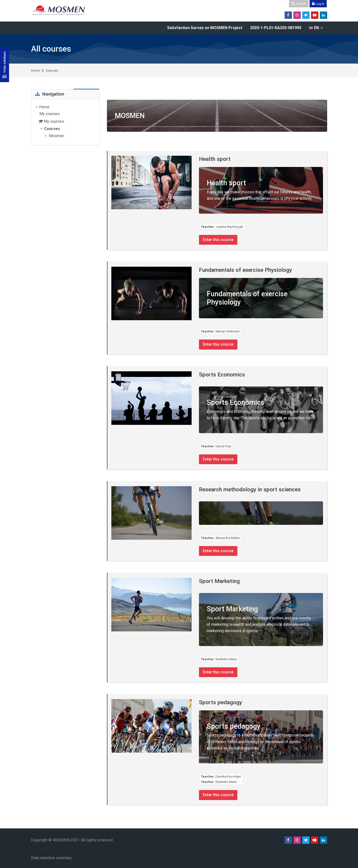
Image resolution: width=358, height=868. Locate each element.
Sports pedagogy (220, 702)
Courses (52, 71)
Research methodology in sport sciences (250, 489)
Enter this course (219, 240)
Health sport (215, 159)
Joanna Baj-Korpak (229, 227)
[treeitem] (65, 122)
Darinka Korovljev (228, 776)
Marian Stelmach (228, 331)
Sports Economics (222, 374)
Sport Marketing (219, 581)
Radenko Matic (226, 659)
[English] (316, 28)
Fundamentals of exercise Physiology (245, 270)
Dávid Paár (224, 446)
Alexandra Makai (228, 538)
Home (35, 71)
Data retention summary (51, 857)
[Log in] (318, 4)
